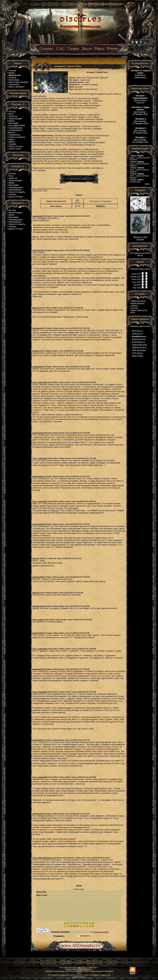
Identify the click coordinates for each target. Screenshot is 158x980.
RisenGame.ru (138, 342)
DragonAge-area (139, 345)
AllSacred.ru (137, 334)
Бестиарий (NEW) (17, 125)
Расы (11, 114)
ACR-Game (137, 353)
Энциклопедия (15, 119)
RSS (133, 313)
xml (145, 310)
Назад (79, 195)
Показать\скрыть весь (140, 269)
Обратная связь (138, 301)
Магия (11, 121)
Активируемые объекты (15, 131)
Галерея (12, 77)
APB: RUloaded (139, 350)
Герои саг (13, 116)
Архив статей (15, 149)
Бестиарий (13, 123)
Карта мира (14, 80)
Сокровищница (16, 128)
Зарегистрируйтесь (101, 932)
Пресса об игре (16, 146)
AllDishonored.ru (139, 348)
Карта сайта (136, 310)
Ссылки (134, 308)
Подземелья (14, 135)
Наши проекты (138, 303)
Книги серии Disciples (18, 82)
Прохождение (15, 190)
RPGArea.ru (137, 331)
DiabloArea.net (139, 339)
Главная (12, 70)
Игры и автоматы (16, 87)
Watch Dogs (137, 356)
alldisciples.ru (83, 967)
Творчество (14, 84)
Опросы (134, 306)
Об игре (12, 112)
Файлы (12, 142)
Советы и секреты (17, 137)
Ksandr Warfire (85, 969)
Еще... (148, 184)
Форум (12, 73)
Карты (11, 139)
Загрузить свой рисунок (140, 238)
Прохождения (15, 222)
